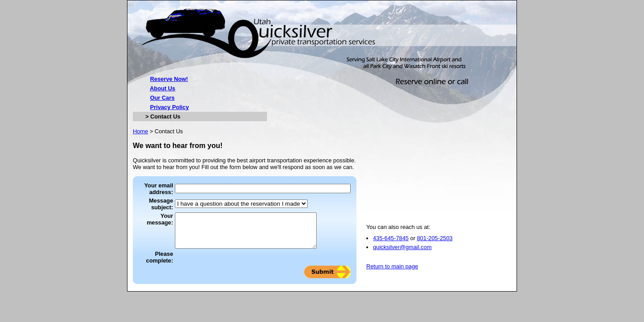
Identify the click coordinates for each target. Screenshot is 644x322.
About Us (163, 88)
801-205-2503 (435, 245)
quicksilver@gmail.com (402, 254)
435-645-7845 (391, 245)
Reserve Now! (169, 79)
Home (140, 131)
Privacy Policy (170, 107)
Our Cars (163, 98)
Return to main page (392, 273)
